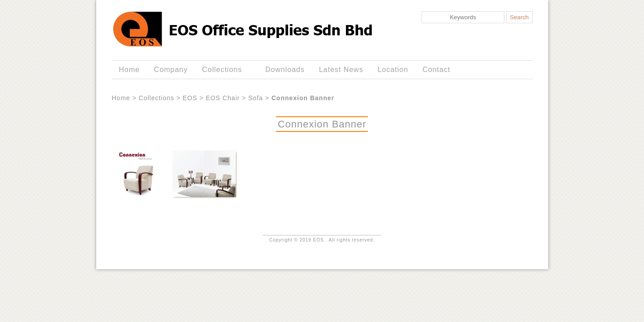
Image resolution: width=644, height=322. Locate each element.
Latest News (341, 70)
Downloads (285, 70)
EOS (190, 98)
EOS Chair (223, 98)
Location (393, 70)
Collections (224, 70)
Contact (436, 70)
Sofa (256, 98)
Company (171, 70)
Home (129, 70)
